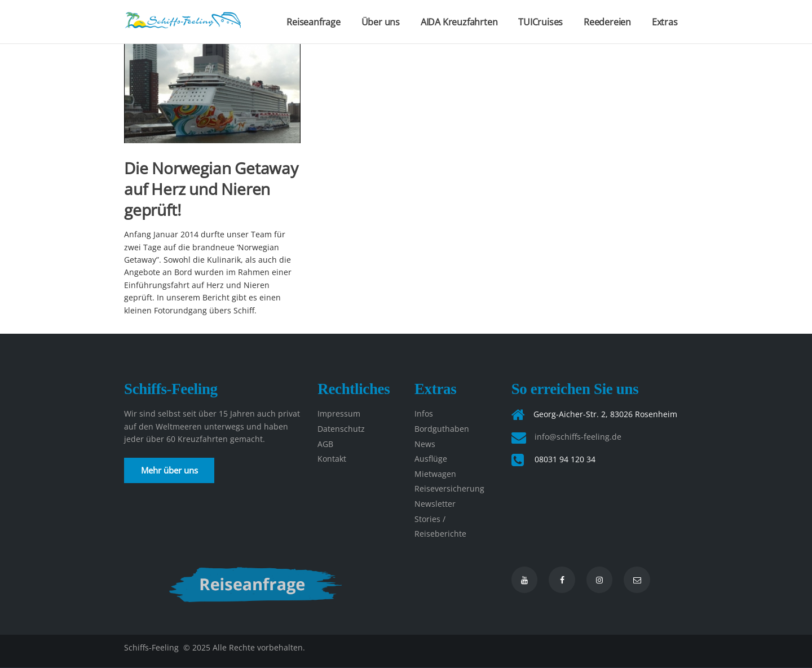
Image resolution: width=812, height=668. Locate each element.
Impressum (339, 413)
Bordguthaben (442, 429)
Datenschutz (341, 429)
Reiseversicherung (449, 488)
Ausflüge (431, 459)
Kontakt (332, 459)
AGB (325, 444)
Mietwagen (435, 474)
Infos (424, 413)
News (425, 444)
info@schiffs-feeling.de (578, 437)
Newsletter (435, 504)
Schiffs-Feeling (153, 647)
